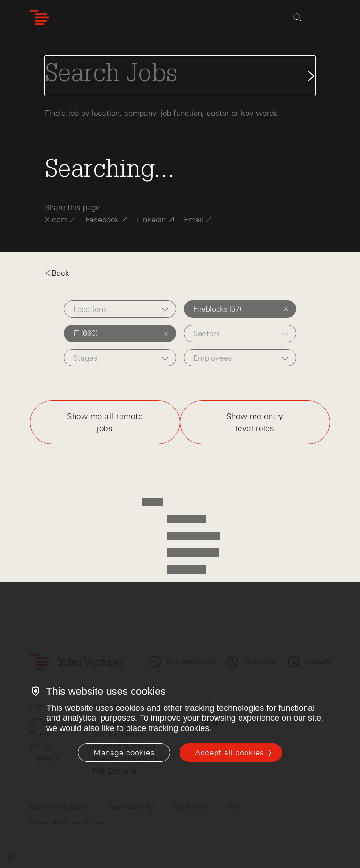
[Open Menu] (324, 17)
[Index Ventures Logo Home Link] (39, 18)
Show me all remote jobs (105, 422)
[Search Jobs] (180, 76)
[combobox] (120, 309)
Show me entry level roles (255, 422)
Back (57, 273)
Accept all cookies (229, 753)
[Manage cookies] (124, 753)
